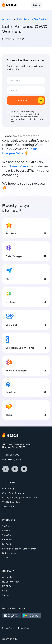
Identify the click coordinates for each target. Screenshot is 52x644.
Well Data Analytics (12, 502)
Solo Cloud (8, 535)
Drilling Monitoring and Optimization (20, 498)
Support (6, 595)
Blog (5, 591)
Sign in (36, 5)
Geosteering (8, 489)
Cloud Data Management (15, 493)
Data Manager (9, 553)
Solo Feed (7, 540)
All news (7, 19)
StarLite (6, 531)
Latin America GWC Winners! (33, 19)
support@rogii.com (11, 459)
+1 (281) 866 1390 (11, 455)
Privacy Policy (8, 628)
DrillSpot (7, 544)
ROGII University (10, 582)
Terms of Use (24, 628)
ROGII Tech (8, 586)
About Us (7, 577)
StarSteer (7, 526)
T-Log (5, 558)
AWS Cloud (8, 507)
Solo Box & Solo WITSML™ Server (19, 549)
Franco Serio (20, 166)
